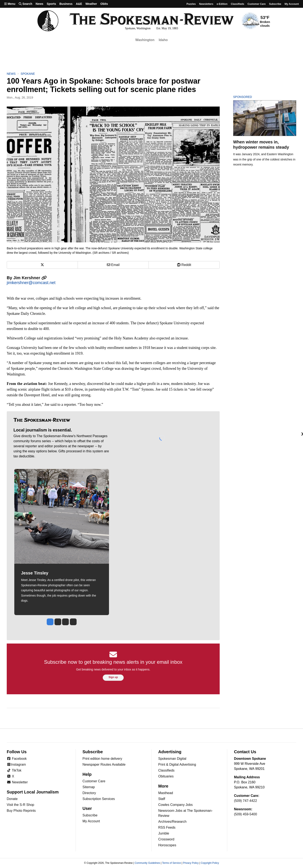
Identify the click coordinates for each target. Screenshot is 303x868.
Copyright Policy (210, 863)
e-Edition (222, 4)
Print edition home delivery (102, 759)
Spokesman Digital (172, 759)
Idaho (163, 40)
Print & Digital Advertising (177, 765)
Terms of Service (171, 863)
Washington (145, 40)
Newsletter (17, 782)
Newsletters (206, 4)
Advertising (170, 752)
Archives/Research (172, 822)
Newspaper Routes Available (104, 765)
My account (292, 4)
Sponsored (250, 97)
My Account (91, 821)
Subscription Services (99, 799)
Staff (162, 799)
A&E (79, 4)
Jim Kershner (30, 278)
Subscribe (275, 4)
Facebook (17, 759)
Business (66, 4)
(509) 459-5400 (245, 814)
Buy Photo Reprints (21, 811)
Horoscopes (167, 845)
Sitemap (89, 787)
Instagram (16, 765)
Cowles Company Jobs (175, 805)
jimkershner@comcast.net (31, 283)
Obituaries (166, 776)
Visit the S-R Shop (20, 805)
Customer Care (256, 4)
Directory (89, 793)
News (39, 4)
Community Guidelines (147, 863)
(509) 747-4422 (245, 801)
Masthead (166, 793)
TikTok (14, 770)
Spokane (28, 74)
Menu (10, 4)
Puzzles (191, 4)
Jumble (164, 833)
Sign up (113, 677)
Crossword (166, 839)
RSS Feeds (167, 827)
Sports (51, 4)
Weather (91, 4)
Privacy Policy (191, 863)
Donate (12, 799)
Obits (104, 4)
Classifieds (237, 4)
